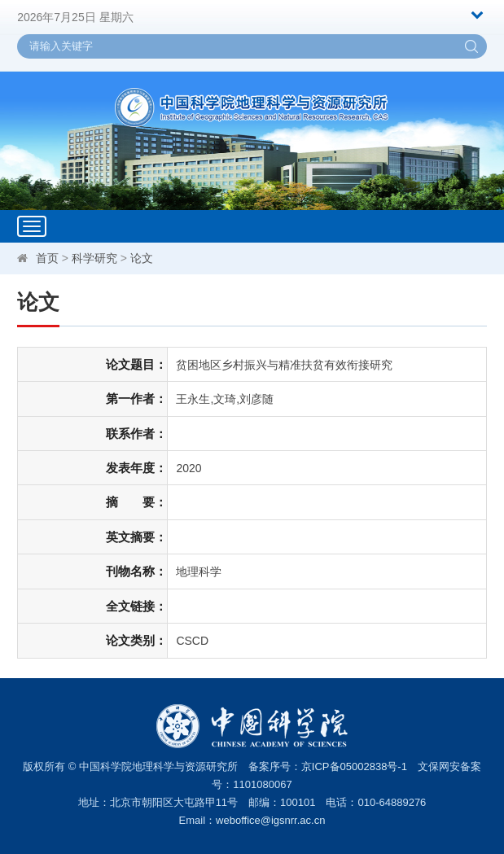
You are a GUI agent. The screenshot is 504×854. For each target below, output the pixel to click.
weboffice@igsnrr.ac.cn (270, 820)
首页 (47, 258)
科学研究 (94, 258)
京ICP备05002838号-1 (354, 766)
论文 (142, 258)
